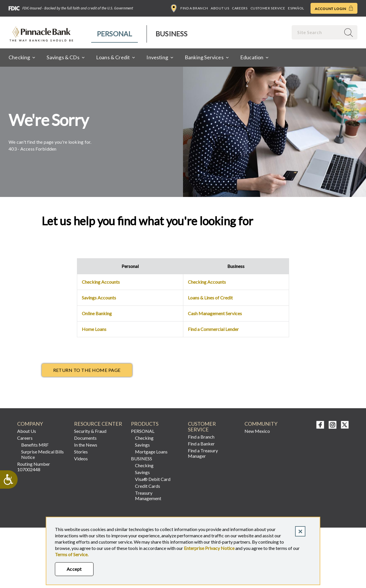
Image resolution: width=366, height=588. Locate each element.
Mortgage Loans (151, 452)
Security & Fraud (90, 431)
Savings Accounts (99, 298)
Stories (81, 452)
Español (296, 8)
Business (171, 34)
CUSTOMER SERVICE (202, 427)
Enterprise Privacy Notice (209, 548)
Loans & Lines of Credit (210, 298)
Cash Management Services (215, 313)
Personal (115, 34)
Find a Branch (189, 8)
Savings (142, 445)
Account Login (334, 8)
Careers (240, 8)
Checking (144, 438)
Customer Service (268, 8)
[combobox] (317, 32)
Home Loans (94, 329)
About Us (220, 8)
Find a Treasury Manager (203, 453)
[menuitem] (115, 34)
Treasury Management (148, 496)
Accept (74, 569)
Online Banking (97, 313)
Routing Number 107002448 (34, 467)
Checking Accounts (101, 282)
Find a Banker (201, 444)
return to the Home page (87, 370)
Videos (81, 458)
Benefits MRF (35, 445)
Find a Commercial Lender (213, 329)
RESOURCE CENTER (98, 424)
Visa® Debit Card (153, 479)
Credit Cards (148, 486)
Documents (85, 438)
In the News (86, 445)
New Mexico (257, 431)
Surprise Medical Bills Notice (42, 454)
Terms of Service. (72, 554)
